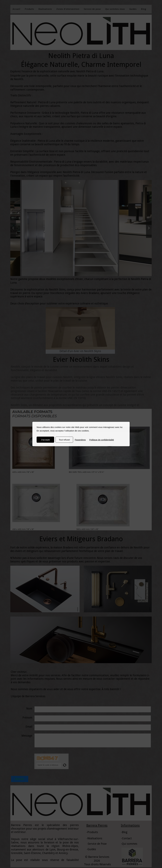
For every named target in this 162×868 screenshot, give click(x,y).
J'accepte (45, 440)
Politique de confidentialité (102, 440)
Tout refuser (64, 440)
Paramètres (80, 440)
